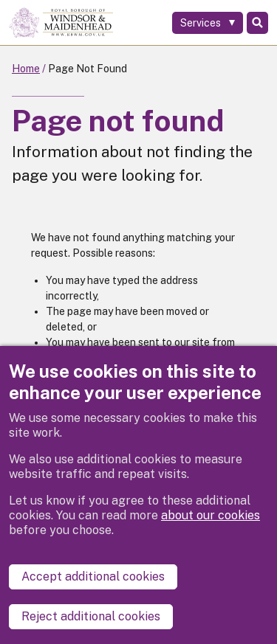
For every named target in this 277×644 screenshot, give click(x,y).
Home (26, 69)
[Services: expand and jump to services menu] (208, 23)
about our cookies (211, 515)
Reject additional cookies (91, 616)
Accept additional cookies (93, 577)
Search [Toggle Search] (257, 23)
